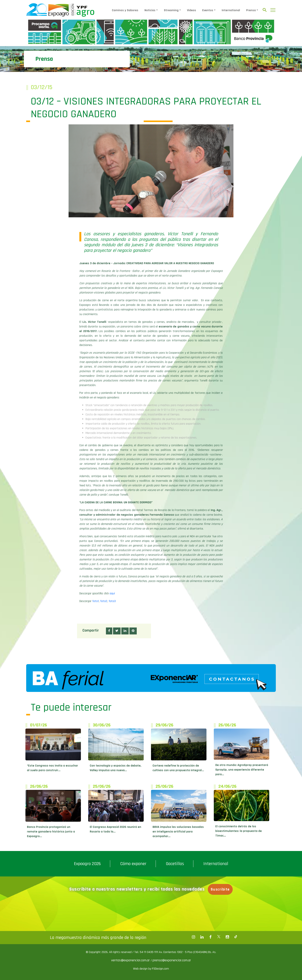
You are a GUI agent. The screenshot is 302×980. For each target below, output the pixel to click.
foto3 (112, 601)
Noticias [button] (150, 10)
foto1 (96, 601)
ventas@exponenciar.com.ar (131, 960)
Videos (192, 10)
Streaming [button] (171, 10)
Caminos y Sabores (125, 10)
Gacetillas (175, 864)
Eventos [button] (208, 10)
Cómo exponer (133, 864)
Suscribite (222, 889)
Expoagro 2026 (87, 864)
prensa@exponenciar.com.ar (172, 960)
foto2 (104, 601)
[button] (109, 631)
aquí (112, 593)
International (231, 10)
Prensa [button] (251, 10)
